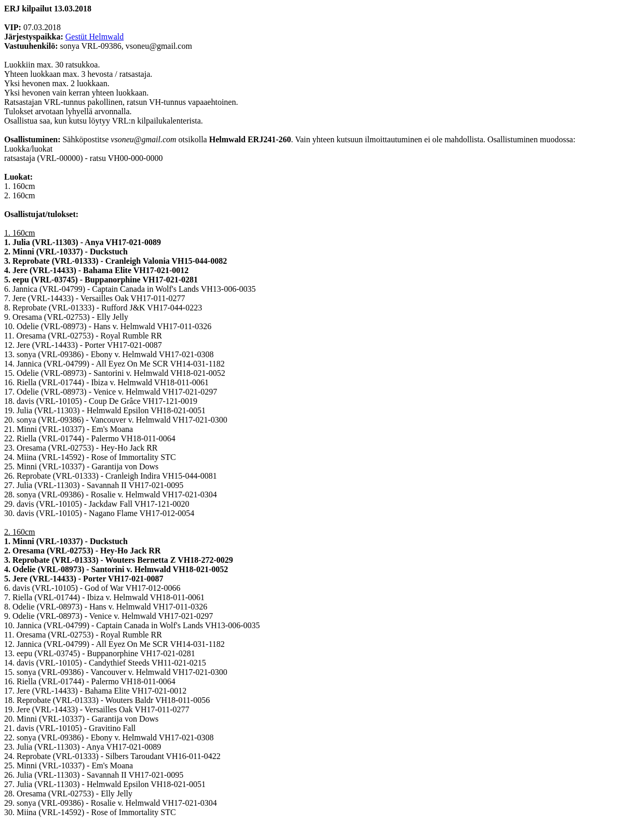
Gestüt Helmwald (94, 37)
